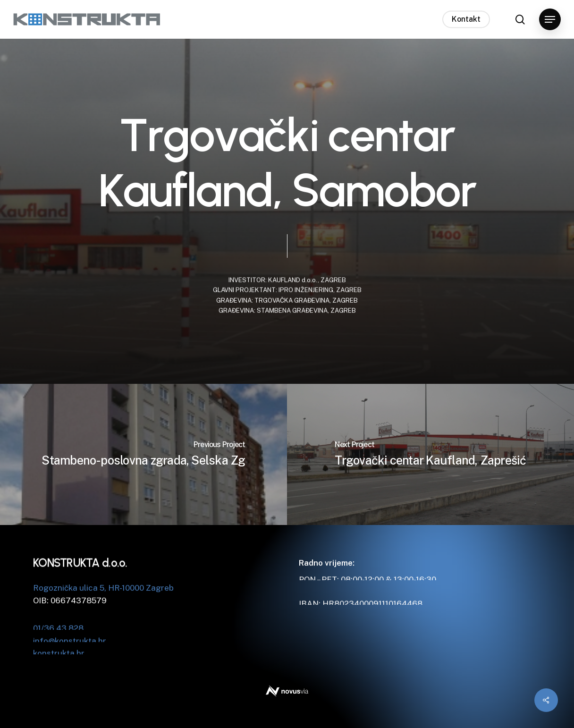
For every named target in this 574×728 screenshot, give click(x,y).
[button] (550, 20)
